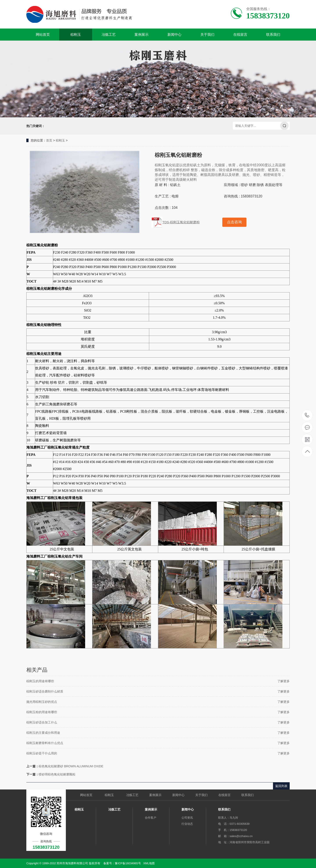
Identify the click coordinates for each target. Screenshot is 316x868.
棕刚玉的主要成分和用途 (43, 733)
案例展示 (142, 35)
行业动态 (187, 824)
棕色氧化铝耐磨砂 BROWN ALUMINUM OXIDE (71, 766)
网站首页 (43, 35)
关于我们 (207, 35)
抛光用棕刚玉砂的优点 (42, 702)
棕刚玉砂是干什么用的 (42, 753)
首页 (49, 140)
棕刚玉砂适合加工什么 (42, 722)
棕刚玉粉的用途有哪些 (42, 712)
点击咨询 (234, 222)
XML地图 (149, 863)
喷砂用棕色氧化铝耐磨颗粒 (57, 774)
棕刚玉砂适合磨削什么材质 (45, 691)
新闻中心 (174, 35)
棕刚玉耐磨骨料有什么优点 (45, 743)
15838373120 (307, 415)
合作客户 (151, 818)
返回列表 (281, 786)
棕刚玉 (76, 35)
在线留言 (240, 35)
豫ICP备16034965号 (128, 863)
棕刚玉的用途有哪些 (40, 681)
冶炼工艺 (109, 35)
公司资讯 (187, 818)
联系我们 (273, 35)
